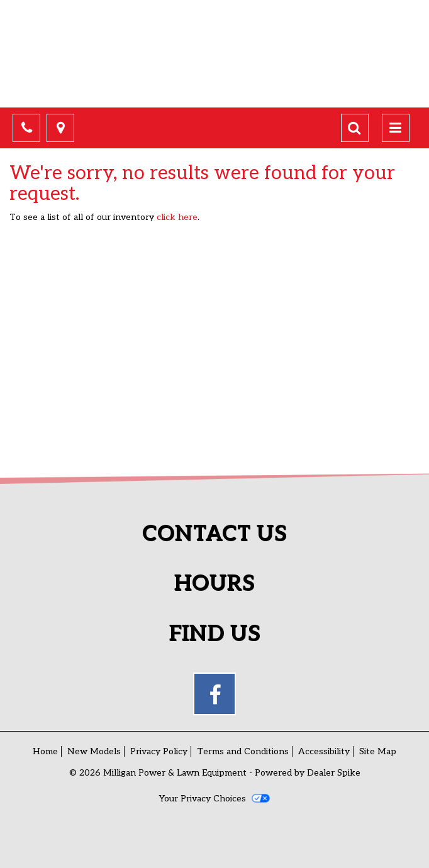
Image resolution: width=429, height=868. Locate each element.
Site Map (378, 751)
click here (177, 217)
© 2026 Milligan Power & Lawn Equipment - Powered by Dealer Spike (215, 773)
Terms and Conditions (243, 751)
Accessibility (324, 751)
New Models (94, 751)
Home (45, 751)
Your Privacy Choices (214, 799)
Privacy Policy (159, 751)
